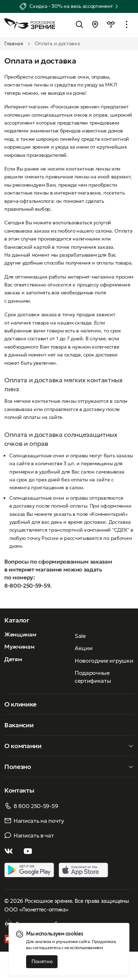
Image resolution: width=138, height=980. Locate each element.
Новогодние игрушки (104, 661)
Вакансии (19, 725)
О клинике (20, 704)
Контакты (19, 790)
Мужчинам (19, 647)
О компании (23, 746)
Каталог (17, 620)
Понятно (42, 961)
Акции (83, 648)
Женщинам (20, 634)
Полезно (18, 767)
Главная (14, 43)
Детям (13, 659)
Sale (80, 636)
